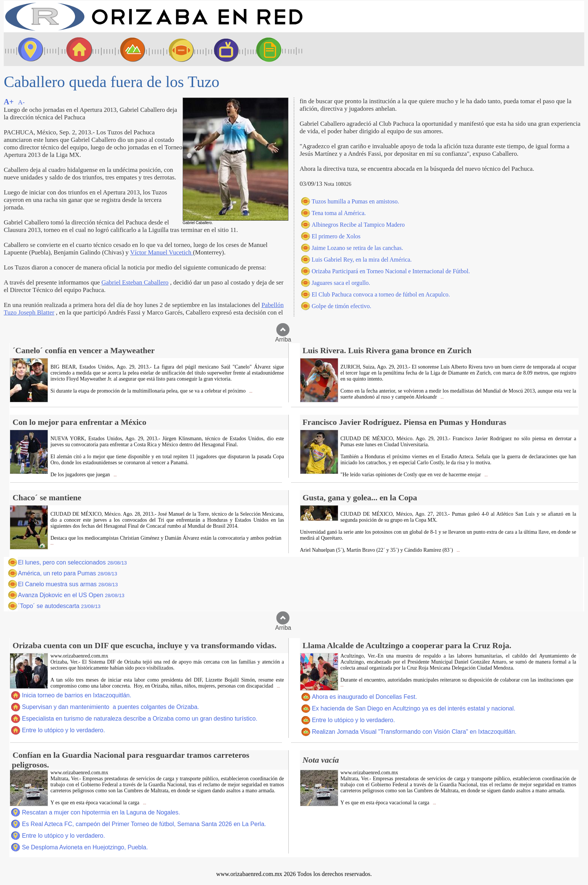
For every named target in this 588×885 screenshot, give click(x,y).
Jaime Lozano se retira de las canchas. (357, 248)
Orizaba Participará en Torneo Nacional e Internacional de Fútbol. (391, 271)
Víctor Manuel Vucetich (162, 252)
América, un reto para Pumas (67, 573)
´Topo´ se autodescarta (59, 606)
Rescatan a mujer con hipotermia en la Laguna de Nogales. (101, 812)
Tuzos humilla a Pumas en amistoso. (355, 201)
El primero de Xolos (336, 236)
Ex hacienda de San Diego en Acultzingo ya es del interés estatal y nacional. (414, 708)
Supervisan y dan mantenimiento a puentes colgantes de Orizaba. (110, 707)
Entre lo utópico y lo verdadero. (63, 730)
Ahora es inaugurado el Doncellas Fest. (364, 697)
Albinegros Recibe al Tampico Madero (358, 225)
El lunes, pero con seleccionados (72, 562)
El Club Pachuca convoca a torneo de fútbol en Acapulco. (381, 294)
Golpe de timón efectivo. (341, 306)
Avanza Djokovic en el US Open (71, 595)
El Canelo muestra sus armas (68, 584)
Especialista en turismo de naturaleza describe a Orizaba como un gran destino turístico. (139, 719)
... (250, 391)
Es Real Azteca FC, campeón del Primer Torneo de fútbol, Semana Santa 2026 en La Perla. (144, 824)
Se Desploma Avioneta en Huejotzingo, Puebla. (85, 847)
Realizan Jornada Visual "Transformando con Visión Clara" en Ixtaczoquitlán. (414, 732)
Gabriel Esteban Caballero (135, 282)
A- (21, 102)
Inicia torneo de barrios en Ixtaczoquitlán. (76, 695)
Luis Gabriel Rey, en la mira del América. (362, 260)
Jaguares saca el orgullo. (341, 283)
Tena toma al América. (339, 213)
